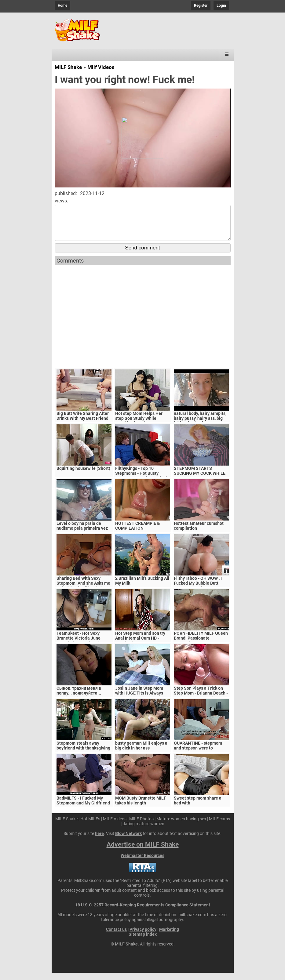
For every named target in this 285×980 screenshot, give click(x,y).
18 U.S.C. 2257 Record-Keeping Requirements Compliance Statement (143, 912)
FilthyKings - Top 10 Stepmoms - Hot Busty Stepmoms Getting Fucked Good (141, 483)
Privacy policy (143, 937)
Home (62, 5)
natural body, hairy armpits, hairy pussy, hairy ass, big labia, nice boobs (200, 426)
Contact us (116, 937)
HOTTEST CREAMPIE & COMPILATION (137, 533)
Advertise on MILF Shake (143, 852)
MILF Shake (68, 67)
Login (221, 5)
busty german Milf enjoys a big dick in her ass (141, 753)
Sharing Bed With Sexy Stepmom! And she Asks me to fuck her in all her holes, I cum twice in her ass (83, 593)
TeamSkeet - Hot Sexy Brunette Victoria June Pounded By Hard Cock (79, 645)
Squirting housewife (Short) (83, 476)
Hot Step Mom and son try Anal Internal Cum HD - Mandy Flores (140, 645)
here (99, 841)
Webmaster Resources (142, 863)
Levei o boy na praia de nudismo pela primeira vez (82, 533)
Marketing (169, 937)
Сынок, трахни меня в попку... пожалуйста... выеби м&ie (79, 700)
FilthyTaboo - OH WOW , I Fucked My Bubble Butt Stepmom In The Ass (198, 590)
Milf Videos (101, 67)
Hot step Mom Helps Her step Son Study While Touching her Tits (139, 426)
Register (201, 5)
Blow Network (128, 841)
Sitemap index (143, 942)
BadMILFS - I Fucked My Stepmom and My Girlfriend (83, 808)
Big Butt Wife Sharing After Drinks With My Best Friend (83, 423)
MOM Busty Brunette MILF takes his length (141, 808)
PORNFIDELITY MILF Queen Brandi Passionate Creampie (201, 645)
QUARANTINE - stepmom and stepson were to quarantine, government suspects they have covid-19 (201, 758)
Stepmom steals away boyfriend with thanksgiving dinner (83, 755)
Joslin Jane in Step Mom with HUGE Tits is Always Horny (139, 700)
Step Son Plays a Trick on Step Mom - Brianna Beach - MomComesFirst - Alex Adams (201, 703)
